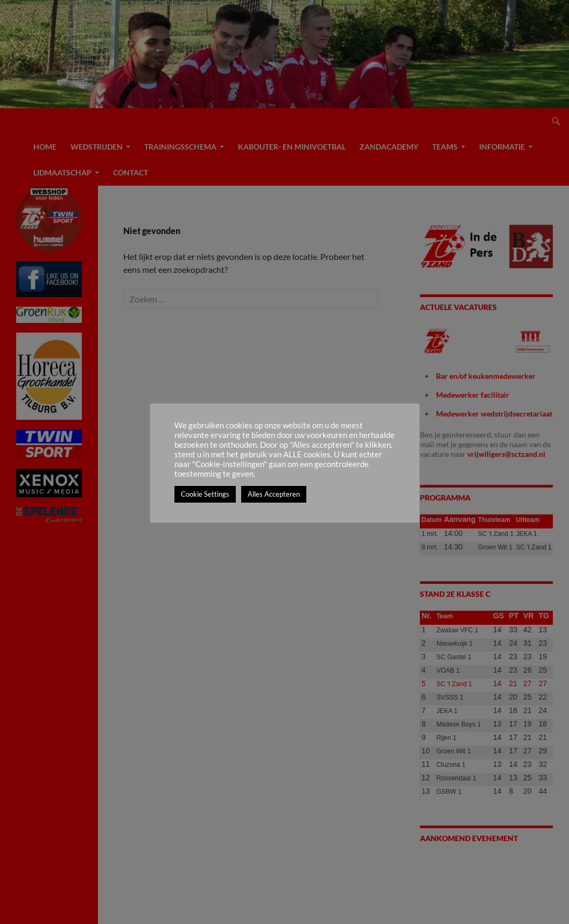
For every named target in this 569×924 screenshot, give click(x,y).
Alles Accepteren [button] (274, 494)
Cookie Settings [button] (205, 494)
